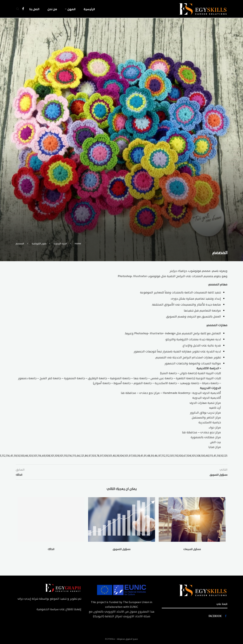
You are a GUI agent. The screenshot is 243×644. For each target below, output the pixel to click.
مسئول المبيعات (192, 549)
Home (78, 244)
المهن (71, 9)
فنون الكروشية (39, 244)
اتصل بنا (34, 9)
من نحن (52, 9)
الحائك (51, 549)
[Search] (18, 9)
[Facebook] (23, 9)
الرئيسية (89, 9)
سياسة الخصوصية (48, 609)
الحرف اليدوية (60, 244)
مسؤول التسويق (121, 549)
